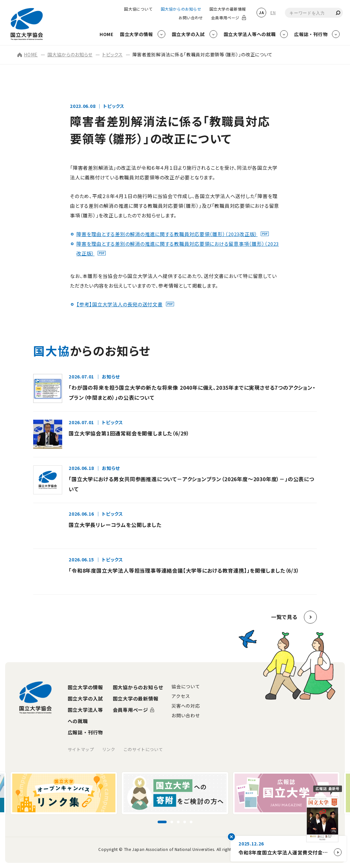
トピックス (112, 54)
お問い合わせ (191, 18)
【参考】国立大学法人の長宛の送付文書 (120, 304)
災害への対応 (186, 706)
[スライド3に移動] (178, 822)
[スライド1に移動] (162, 822)
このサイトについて (143, 749)
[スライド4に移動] (185, 822)
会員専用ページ (225, 18)
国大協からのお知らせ (181, 9)
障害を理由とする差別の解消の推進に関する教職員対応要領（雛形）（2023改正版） (167, 234)
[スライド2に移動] (172, 822)
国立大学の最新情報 (228, 9)
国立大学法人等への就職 (85, 715)
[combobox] (314, 13)
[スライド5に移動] (191, 822)
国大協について (138, 9)
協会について (186, 686)
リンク (109, 749)
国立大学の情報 (85, 687)
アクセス (181, 696)
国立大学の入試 (85, 698)
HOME (28, 54)
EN (273, 12)
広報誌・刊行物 (85, 732)
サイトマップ (81, 749)
